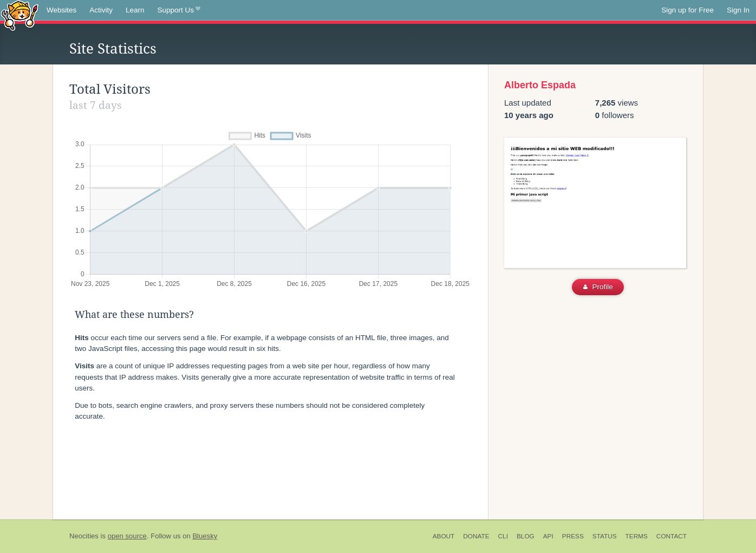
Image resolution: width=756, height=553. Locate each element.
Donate (476, 536)
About (444, 536)
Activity (101, 10)
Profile (598, 287)
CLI (503, 536)
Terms (637, 536)
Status (605, 536)
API (548, 536)
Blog (526, 536)
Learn (135, 10)
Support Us (179, 10)
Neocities (84, 536)
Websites (61, 10)
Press (573, 536)
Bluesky (205, 536)
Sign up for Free (687, 10)
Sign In (738, 10)
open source (127, 536)
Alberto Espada (540, 85)
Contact (672, 536)
